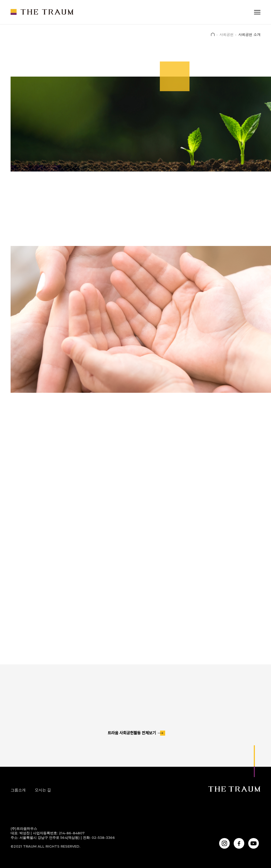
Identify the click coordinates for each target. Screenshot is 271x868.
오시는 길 (43, 790)
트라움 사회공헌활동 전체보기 (132, 733)
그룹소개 (18, 790)
